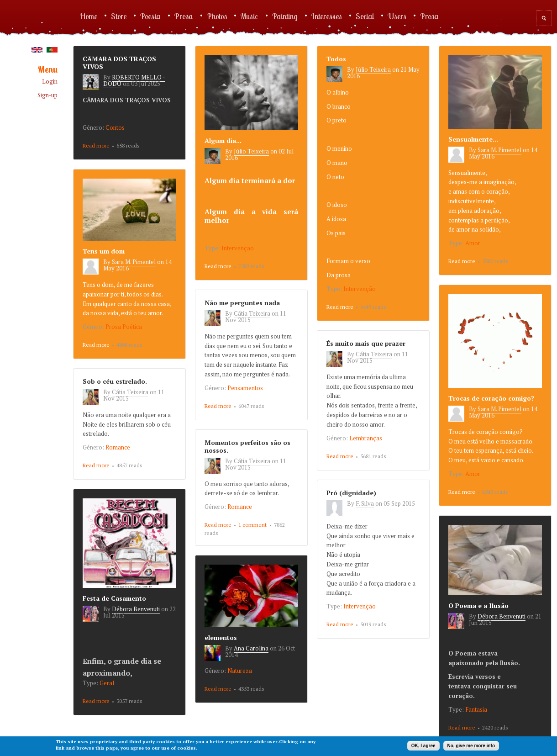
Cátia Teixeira (252, 313)
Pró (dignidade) (351, 493)
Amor (473, 243)
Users (397, 16)
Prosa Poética (124, 327)
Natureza (240, 671)
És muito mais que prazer (366, 343)
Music (250, 16)
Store (119, 16)
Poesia (150, 16)
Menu (47, 70)
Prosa (184, 16)
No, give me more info (471, 746)
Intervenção (238, 248)
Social (365, 16)
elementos (221, 637)
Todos (336, 59)
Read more (96, 146)
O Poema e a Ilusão (478, 605)
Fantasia (476, 709)
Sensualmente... (473, 139)
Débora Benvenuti (136, 609)
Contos (115, 127)
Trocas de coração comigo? (491, 398)
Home (89, 16)
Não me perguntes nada (242, 303)
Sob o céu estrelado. (115, 381)
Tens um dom (104, 251)
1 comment (252, 525)
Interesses (327, 16)
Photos (217, 16)
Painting (285, 16)
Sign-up (47, 95)
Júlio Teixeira (251, 151)
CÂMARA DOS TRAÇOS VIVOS (119, 63)
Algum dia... (223, 140)
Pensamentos (245, 388)
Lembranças (366, 438)
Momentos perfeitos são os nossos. (247, 446)
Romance (118, 447)
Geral (107, 683)
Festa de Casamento (114, 598)
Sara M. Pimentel (499, 150)
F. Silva (365, 503)
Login (50, 82)
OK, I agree (423, 746)
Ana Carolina (251, 648)
